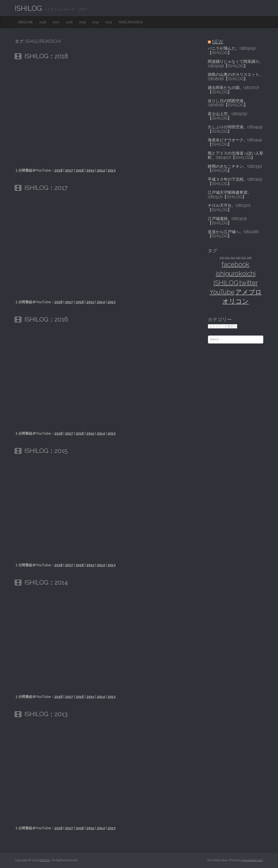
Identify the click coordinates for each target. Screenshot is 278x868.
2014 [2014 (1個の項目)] (227, 258)
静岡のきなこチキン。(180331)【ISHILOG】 (235, 169)
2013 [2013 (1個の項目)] (222, 258)
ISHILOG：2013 (46, 714)
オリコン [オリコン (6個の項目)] (236, 301)
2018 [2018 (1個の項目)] (249, 258)
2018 (43, 22)
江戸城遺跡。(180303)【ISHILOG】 (227, 221)
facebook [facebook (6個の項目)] (236, 264)
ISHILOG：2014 (46, 582)
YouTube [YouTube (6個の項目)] (222, 292)
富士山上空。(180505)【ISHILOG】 (227, 116)
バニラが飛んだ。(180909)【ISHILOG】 (232, 51)
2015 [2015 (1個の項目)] (233, 258)
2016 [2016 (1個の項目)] (238, 258)
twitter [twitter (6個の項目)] (249, 283)
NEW (218, 41)
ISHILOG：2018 (46, 56)
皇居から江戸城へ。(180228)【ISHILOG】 (233, 234)
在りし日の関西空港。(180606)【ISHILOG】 (228, 103)
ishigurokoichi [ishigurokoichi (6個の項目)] (236, 273)
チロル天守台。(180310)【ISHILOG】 (229, 208)
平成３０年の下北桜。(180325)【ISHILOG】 (235, 182)
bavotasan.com (253, 860)
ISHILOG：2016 (46, 319)
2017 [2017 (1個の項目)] (244, 258)
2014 (96, 22)
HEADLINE (25, 22)
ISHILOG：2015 (46, 451)
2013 (109, 22)
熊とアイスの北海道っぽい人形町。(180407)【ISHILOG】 (236, 155)
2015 (82, 22)
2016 (69, 22)
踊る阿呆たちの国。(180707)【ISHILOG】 (233, 90)
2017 (56, 22)
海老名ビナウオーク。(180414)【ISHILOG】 (235, 142)
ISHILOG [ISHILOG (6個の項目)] (226, 283)
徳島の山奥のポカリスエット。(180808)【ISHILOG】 (236, 77)
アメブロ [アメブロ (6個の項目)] (249, 292)
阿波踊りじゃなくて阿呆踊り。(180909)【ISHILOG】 (236, 64)
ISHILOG (28, 8)
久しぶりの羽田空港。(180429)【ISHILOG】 (235, 129)
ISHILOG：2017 (46, 188)
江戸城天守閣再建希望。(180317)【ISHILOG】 (230, 195)
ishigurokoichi (131, 22)
